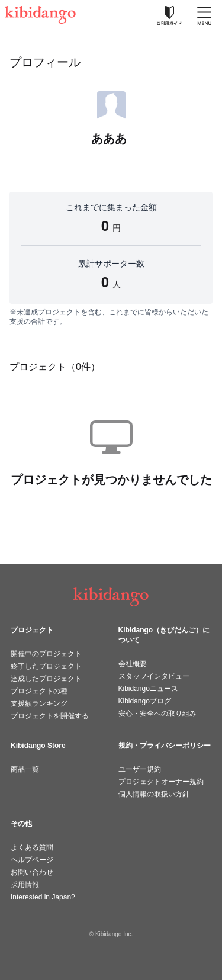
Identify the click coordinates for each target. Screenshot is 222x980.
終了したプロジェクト (46, 666)
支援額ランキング (39, 703)
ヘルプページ (32, 860)
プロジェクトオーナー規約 (161, 782)
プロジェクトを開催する (50, 716)
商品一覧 (25, 769)
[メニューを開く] (204, 15)
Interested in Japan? (43, 897)
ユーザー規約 (140, 769)
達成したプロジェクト (46, 679)
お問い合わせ (32, 872)
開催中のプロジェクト (46, 654)
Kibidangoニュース (148, 689)
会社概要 (133, 664)
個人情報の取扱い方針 (154, 794)
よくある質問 (32, 847)
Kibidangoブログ (145, 701)
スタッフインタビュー (154, 676)
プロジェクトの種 (39, 691)
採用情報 (25, 885)
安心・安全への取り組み (157, 714)
